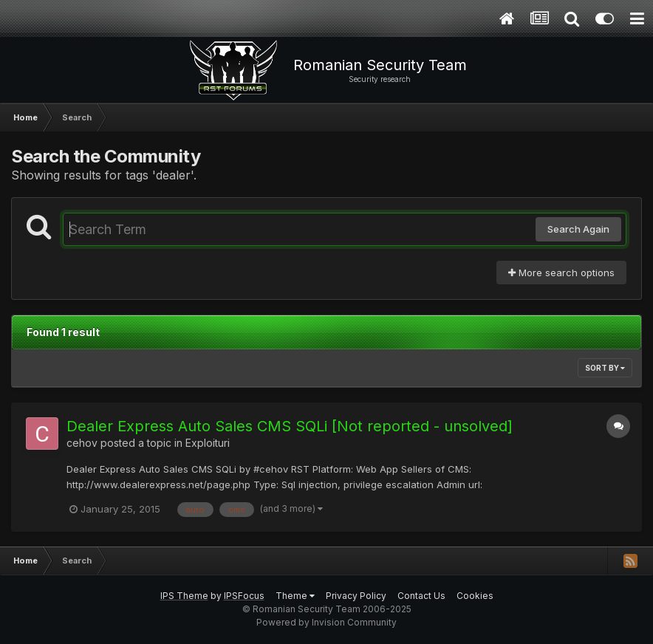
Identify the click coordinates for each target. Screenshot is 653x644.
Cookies (475, 596)
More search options (561, 273)
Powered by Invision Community (326, 622)
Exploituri (208, 443)
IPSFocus (244, 596)
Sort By (605, 368)
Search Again (578, 229)
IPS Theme (184, 596)
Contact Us (421, 596)
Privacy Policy (356, 596)
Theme (295, 596)
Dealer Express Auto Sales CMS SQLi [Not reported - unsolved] (290, 426)
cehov (82, 443)
